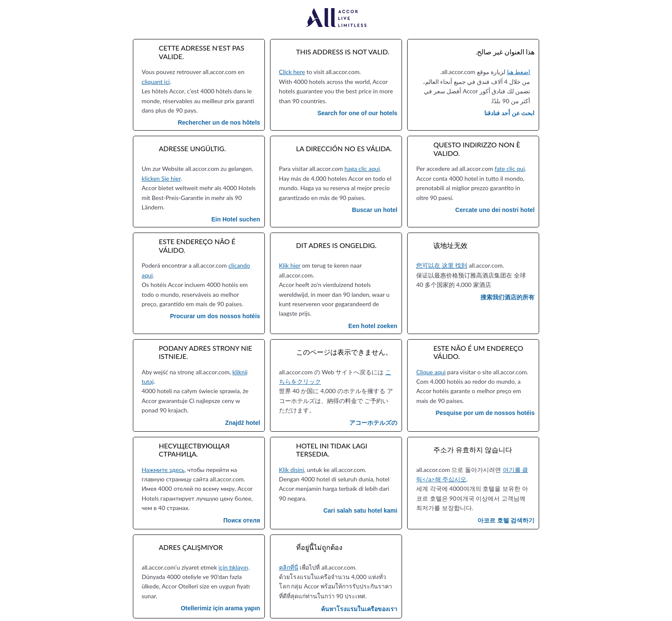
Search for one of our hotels (357, 113)
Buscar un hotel (375, 210)
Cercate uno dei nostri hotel (495, 210)
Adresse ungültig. (193, 148)
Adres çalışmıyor (191, 547)
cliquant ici (156, 82)
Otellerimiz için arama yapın (220, 608)
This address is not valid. (343, 52)
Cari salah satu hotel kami (360, 511)
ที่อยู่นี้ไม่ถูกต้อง (319, 547)
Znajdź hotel (243, 423)
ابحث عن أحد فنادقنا (510, 113)
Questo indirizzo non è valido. (477, 149)
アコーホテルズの (373, 423)
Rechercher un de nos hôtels (219, 122)
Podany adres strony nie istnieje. (206, 352)
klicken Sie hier (161, 178)
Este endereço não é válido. (197, 245)
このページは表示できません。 (344, 352)
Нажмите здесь (163, 470)
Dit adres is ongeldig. (336, 245)
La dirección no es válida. (344, 148)
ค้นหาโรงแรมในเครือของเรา (359, 609)
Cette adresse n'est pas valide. (202, 52)
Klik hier (290, 265)
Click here (292, 72)
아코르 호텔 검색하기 (506, 520)
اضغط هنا (519, 72)
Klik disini (291, 470)
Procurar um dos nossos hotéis (215, 316)
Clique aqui (431, 372)
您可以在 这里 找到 (442, 265)
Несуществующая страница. (194, 450)
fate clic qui (510, 169)
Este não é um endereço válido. (478, 352)
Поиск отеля (242, 520)
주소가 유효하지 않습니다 (473, 449)
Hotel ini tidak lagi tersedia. (332, 450)
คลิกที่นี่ (289, 567)
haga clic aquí (362, 169)
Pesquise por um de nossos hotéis (485, 413)
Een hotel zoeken (373, 326)
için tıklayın (233, 567)
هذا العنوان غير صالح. (505, 52)
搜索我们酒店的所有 (507, 297)
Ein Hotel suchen (236, 219)
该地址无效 (450, 245)
